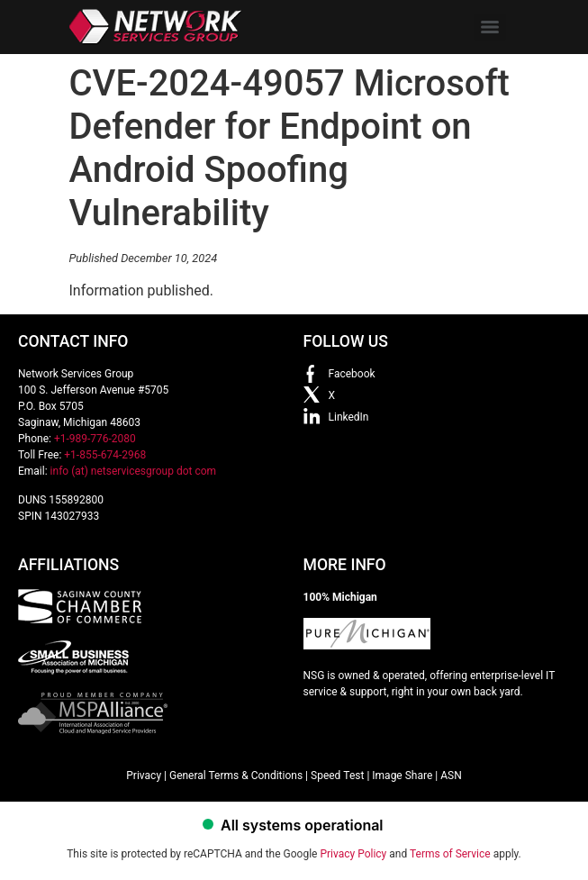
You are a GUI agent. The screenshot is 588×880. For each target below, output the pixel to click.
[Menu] (490, 27)
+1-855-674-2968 (105, 455)
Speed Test (337, 776)
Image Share (402, 776)
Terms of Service (450, 854)
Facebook (352, 374)
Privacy (144, 776)
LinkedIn (349, 417)
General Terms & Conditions (236, 776)
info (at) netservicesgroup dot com (134, 471)
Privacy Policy (353, 854)
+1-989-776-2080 (95, 439)
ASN (451, 776)
